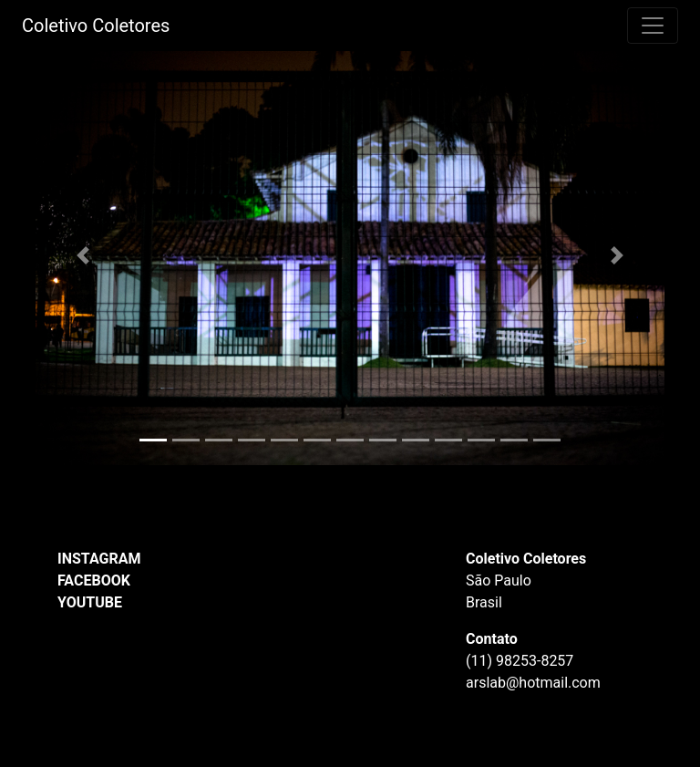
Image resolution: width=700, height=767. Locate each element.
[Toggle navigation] (653, 26)
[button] (83, 255)
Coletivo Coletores (96, 26)
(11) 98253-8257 (520, 661)
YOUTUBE (90, 602)
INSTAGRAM (99, 559)
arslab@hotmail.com (533, 683)
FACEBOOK (94, 580)
